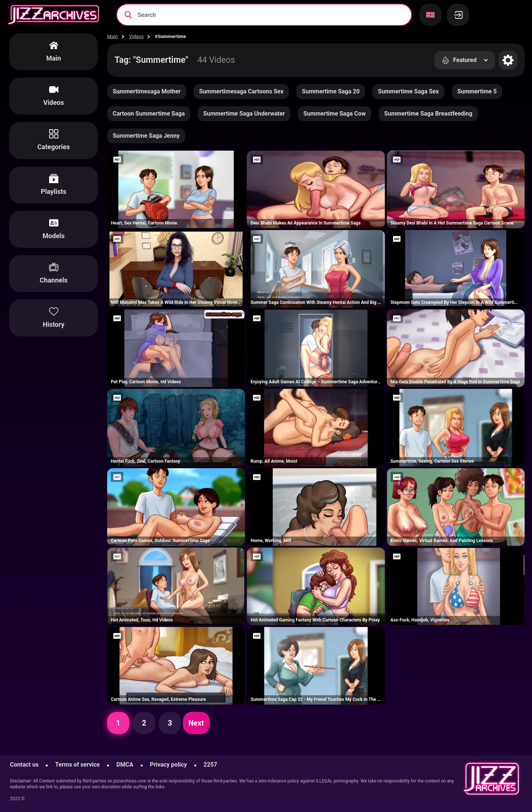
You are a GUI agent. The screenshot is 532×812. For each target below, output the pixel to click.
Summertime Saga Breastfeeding (428, 114)
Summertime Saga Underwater (244, 114)
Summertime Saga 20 (331, 91)
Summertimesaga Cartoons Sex (241, 91)
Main (112, 36)
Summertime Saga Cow (335, 114)
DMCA (125, 765)
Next (196, 723)
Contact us (24, 765)
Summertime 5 (477, 91)
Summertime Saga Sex (408, 91)
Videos (136, 36)
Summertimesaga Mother (147, 91)
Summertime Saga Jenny (146, 136)
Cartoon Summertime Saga (149, 114)
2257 (210, 765)
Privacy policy (168, 765)
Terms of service (77, 765)
